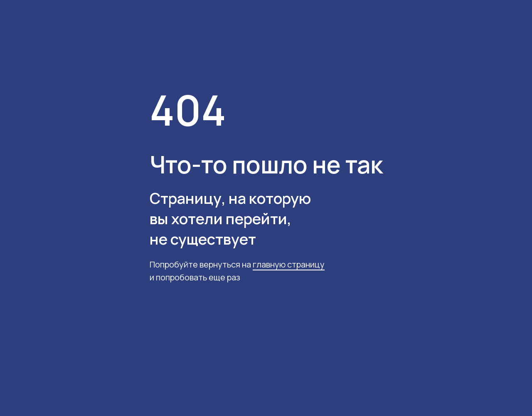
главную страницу (289, 264)
